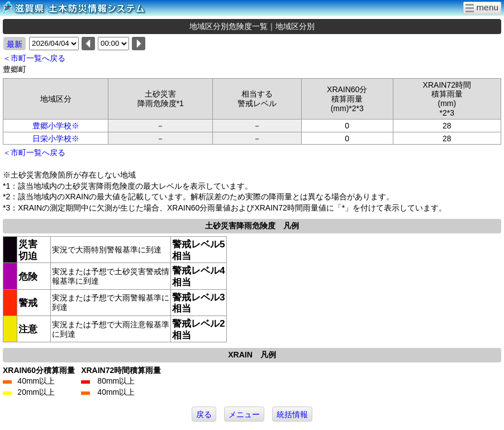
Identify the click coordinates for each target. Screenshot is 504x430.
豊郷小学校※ (56, 126)
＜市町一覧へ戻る (34, 58)
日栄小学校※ (56, 138)
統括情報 (292, 414)
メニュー (244, 414)
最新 (15, 44)
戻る (204, 414)
